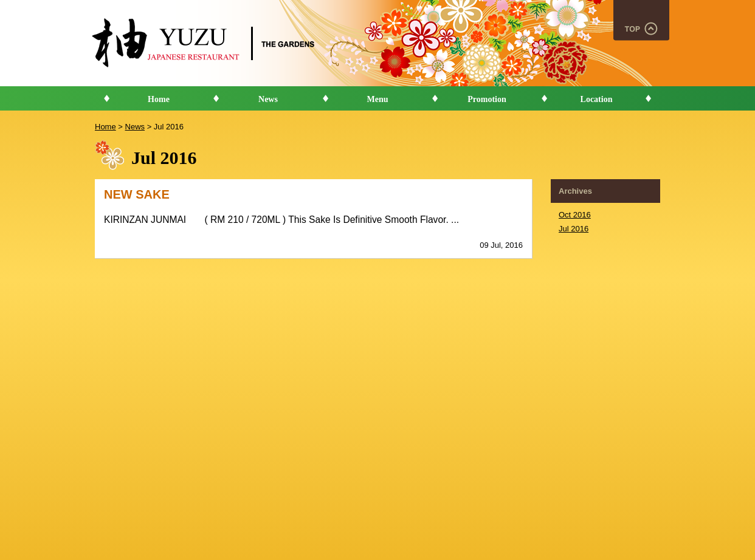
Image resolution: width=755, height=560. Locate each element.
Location (597, 99)
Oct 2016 (575, 215)
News (268, 99)
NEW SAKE (137, 194)
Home (159, 99)
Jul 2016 (574, 229)
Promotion (487, 99)
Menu (378, 99)
